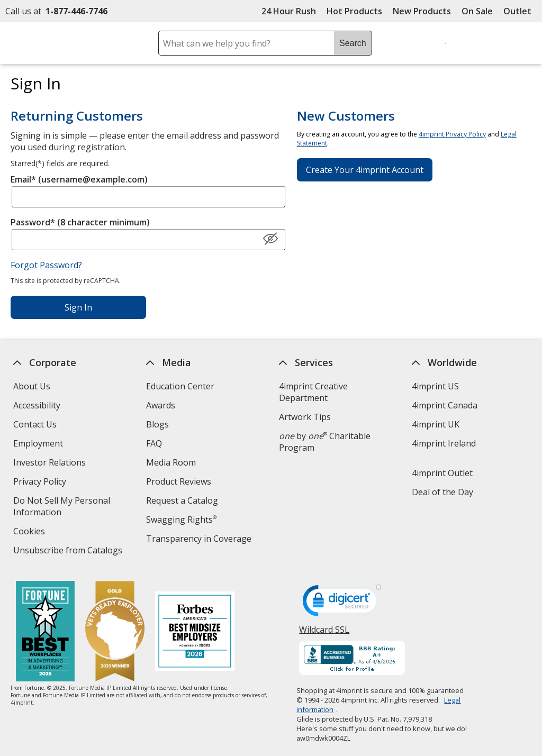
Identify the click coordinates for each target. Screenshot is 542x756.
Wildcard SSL (325, 634)
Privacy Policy (41, 483)
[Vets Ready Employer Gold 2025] (115, 632)
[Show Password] (270, 239)
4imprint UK (436, 424)
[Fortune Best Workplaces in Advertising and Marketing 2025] (45, 632)
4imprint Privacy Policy (452, 134)
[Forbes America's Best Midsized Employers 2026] (195, 632)
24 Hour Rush (289, 11)
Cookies (30, 532)
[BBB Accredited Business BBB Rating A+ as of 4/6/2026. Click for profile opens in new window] (353, 659)
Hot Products (354, 11)
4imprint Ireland (444, 443)
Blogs (157, 424)
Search (353, 43)
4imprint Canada (445, 405)
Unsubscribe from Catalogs (69, 552)
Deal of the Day (442, 492)
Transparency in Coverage (200, 540)
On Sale (477, 11)
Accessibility (37, 405)
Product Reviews (179, 481)
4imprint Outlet (442, 473)
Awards (161, 405)
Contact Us (35, 424)
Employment (38, 443)
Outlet (520, 11)
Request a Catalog (182, 500)
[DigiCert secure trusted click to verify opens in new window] (342, 604)
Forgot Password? (46, 265)
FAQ (154, 443)
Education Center (180, 386)
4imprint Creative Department (313, 392)
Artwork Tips (305, 417)
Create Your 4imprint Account (365, 170)
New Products (422, 11)
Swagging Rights (181, 520)
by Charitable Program (325, 442)
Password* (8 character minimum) (80, 222)
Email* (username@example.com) (79, 179)
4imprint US (435, 386)
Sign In (78, 307)
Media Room (171, 462)
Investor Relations (51, 464)
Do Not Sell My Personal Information (62, 508)
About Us (32, 386)
